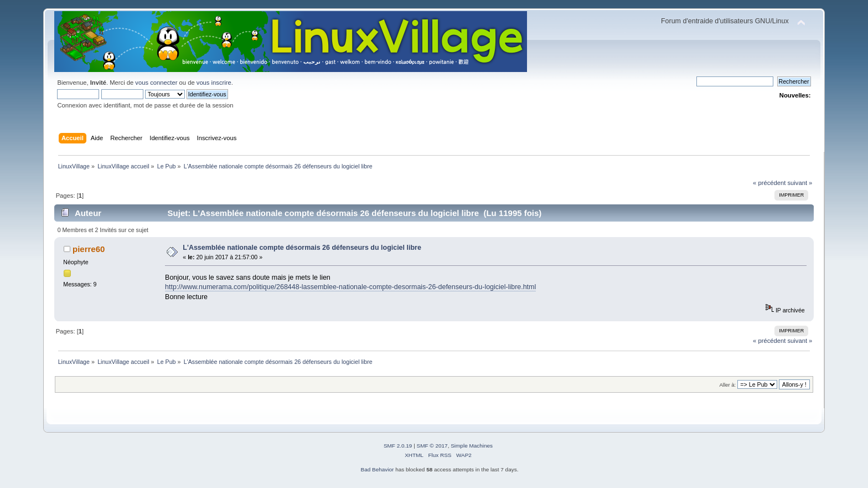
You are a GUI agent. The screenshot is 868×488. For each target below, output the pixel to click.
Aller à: (728, 385)
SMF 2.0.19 (398, 446)
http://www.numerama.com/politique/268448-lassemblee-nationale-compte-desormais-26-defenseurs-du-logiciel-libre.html (350, 287)
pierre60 (89, 249)
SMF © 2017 (432, 446)
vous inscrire (214, 83)
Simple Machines (472, 446)
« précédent (769, 183)
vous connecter (156, 83)
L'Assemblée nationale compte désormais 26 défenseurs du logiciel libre (302, 248)
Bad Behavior (378, 469)
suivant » (800, 183)
